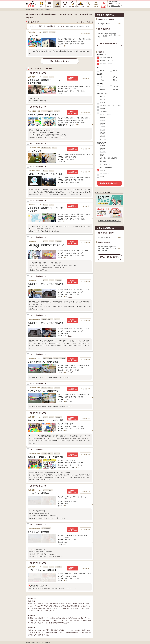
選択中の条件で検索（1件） (109, 183)
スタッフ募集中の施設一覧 (84, 22)
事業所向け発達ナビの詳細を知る (109, 221)
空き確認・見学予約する (73, 78)
